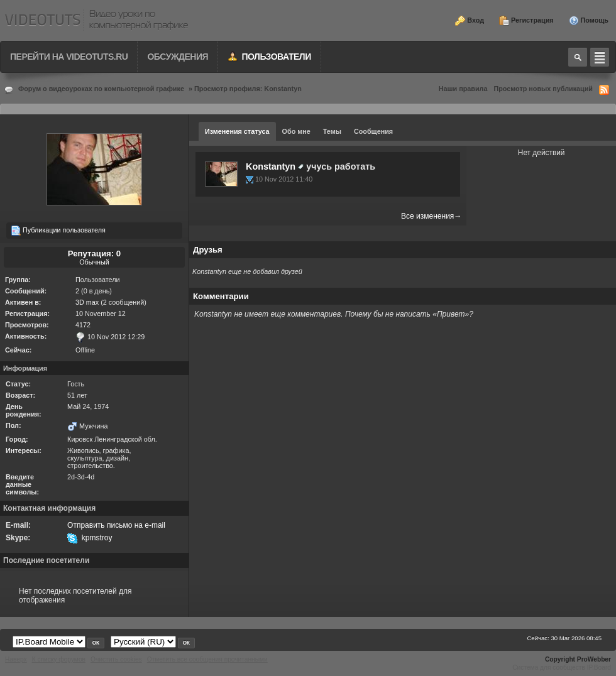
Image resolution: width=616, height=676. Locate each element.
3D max (87, 302)
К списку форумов (59, 659)
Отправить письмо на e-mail (116, 525)
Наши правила (463, 89)
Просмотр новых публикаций (543, 89)
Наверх (16, 659)
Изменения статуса (237, 131)
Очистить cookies (116, 659)
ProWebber (594, 659)
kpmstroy (97, 538)
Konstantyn (271, 166)
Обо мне (296, 131)
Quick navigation (600, 57)
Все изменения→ (431, 216)
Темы (332, 131)
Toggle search (578, 57)
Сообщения (373, 131)
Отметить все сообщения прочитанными (207, 659)
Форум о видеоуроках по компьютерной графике (101, 89)
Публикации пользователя (58, 231)
